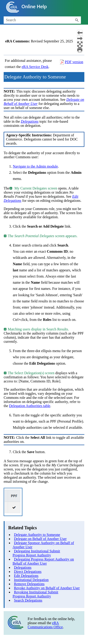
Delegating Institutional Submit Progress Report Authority (36, 553)
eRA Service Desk (35, 67)
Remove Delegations (29, 584)
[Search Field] (42, 20)
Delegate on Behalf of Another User (40, 539)
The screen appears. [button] (41, 236)
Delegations (23, 567)
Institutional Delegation (31, 580)
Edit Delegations (26, 576)
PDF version (74, 62)
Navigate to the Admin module (35, 166)
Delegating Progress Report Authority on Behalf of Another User (43, 561)
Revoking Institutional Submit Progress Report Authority (35, 594)
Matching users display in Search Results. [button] (37, 329)
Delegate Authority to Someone (37, 535)
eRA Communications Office (45, 625)
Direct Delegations (28, 572)
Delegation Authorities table (30, 406)
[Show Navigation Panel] (82, 7)
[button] (77, 20)
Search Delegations (28, 600)
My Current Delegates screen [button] (33, 188)
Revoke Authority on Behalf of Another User (47, 588)
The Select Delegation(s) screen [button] (29, 373)
